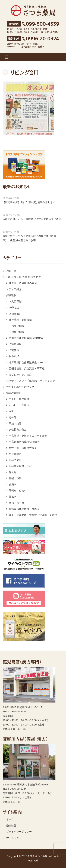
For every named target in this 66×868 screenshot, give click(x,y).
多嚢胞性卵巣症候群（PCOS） (27, 338)
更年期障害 (15, 454)
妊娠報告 (11, 295)
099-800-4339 (18, 712)
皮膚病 (13, 484)
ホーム (10, 819)
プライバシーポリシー (19, 832)
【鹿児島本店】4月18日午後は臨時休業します (29, 202)
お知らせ (11, 271)
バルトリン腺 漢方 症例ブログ (24, 277)
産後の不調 (15, 478)
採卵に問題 (18, 326)
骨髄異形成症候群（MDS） (25, 509)
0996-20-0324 (18, 789)
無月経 (13, 472)
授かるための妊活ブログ (20, 387)
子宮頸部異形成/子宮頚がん (25, 442)
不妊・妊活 (15, 423)
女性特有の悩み (18, 429)
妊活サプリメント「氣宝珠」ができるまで (31, 381)
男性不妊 (14, 356)
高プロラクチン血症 (20, 375)
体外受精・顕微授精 (20, 320)
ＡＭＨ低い (15, 314)
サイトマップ (14, 838)
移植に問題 (18, 332)
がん (12, 411)
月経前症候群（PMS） (22, 466)
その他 (13, 417)
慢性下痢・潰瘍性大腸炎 (23, 448)
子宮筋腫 (14, 350)
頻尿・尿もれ (17, 503)
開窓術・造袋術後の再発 (23, 283)
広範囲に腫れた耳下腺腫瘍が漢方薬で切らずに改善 (32, 219)
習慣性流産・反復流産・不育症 (27, 368)
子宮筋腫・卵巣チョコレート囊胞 (28, 436)
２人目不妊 (15, 301)
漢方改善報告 (14, 393)
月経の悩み (15, 460)
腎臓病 (13, 497)
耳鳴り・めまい (18, 490)
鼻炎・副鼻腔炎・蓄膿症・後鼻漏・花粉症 (33, 515)
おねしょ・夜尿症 (19, 405)
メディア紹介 (14, 289)
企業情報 (11, 826)
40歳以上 (14, 307)
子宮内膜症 (15, 344)
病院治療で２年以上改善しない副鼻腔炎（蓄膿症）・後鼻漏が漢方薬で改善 (29, 238)
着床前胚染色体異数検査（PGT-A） (29, 362)
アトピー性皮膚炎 (19, 399)
